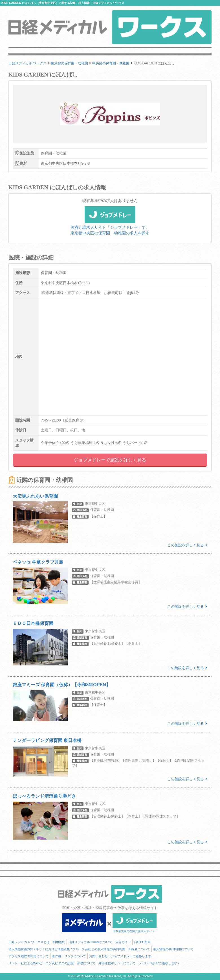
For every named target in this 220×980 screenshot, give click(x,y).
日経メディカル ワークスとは (29, 942)
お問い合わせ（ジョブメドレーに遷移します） (122, 956)
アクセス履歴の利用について (29, 956)
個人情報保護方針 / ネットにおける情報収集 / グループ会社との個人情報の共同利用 (67, 949)
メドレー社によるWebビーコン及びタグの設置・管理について (52, 963)
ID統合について (139, 949)
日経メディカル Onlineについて (90, 942)
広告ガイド (123, 942)
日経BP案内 (142, 942)
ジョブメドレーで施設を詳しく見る (110, 460)
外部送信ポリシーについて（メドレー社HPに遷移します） (139, 963)
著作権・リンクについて (69, 956)
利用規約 (59, 942)
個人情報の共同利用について (173, 949)
